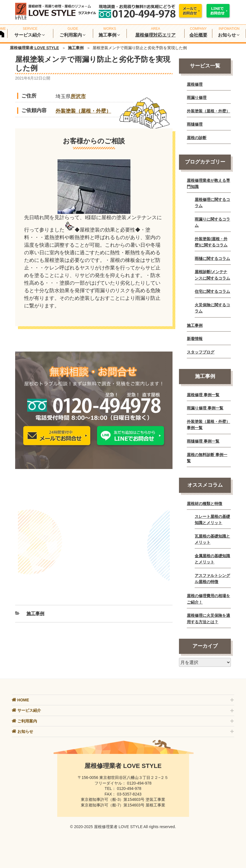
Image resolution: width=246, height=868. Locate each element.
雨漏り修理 (197, 98)
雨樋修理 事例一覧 (203, 441)
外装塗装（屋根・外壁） (83, 111)
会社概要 (198, 35)
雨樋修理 (195, 124)
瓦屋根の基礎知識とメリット (212, 539)
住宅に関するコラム (212, 291)
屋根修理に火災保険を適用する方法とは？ (208, 618)
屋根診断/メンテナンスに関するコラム (212, 275)
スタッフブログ (201, 352)
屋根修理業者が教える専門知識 (208, 183)
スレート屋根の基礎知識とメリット (212, 520)
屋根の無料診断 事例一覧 (207, 458)
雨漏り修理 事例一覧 (205, 408)
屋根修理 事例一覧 (203, 395)
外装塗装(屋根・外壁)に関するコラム (211, 242)
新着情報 (195, 339)
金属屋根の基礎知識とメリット (212, 559)
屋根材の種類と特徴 (204, 504)
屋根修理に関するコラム (212, 203)
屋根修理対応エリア (155, 35)
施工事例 (76, 48)
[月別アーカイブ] (205, 662)
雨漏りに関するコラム (212, 222)
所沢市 (78, 96)
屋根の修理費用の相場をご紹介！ (208, 599)
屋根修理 (195, 84)
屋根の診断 (197, 138)
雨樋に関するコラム (212, 259)
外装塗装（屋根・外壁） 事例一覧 (208, 425)
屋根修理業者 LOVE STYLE (34, 48)
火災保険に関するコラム (212, 308)
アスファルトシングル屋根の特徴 (212, 579)
